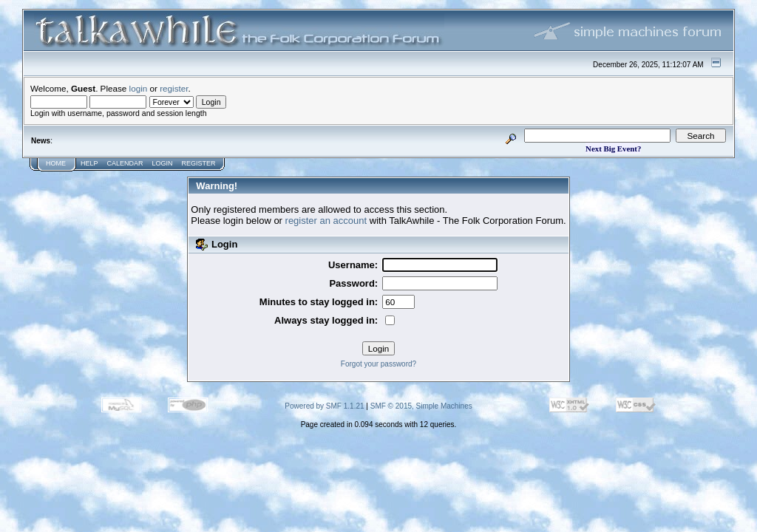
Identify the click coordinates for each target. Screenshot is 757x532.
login (139, 88)
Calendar (125, 163)
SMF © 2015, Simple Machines (421, 406)
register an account (326, 221)
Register (199, 163)
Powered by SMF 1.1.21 (324, 406)
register (174, 88)
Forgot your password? (378, 364)
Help (89, 163)
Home (56, 163)
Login (163, 163)
